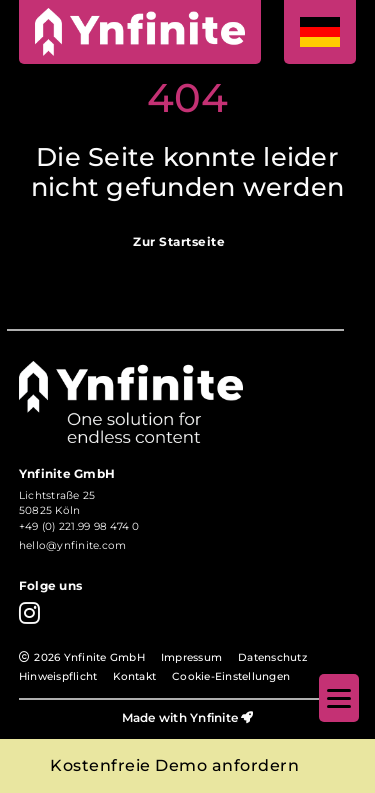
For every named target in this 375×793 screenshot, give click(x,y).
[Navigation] (339, 698)
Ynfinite (214, 717)
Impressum (191, 657)
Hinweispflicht (58, 676)
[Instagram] (29, 613)
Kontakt (134, 676)
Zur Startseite (179, 242)
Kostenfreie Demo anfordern (174, 765)
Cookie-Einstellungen (231, 676)
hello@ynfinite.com (73, 545)
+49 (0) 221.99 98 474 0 (79, 526)
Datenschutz (272, 657)
